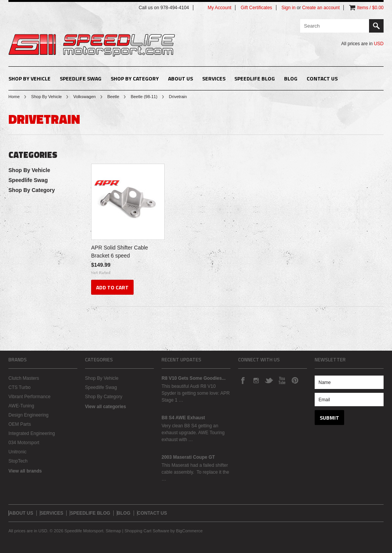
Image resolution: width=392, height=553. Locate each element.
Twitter (269, 380)
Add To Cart (112, 287)
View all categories (105, 407)
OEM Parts (20, 424)
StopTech (18, 461)
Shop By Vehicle (29, 78)
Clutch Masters (24, 378)
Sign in (288, 8)
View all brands (25, 471)
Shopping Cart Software (147, 531)
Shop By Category (135, 78)
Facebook (243, 380)
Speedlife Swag (81, 78)
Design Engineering (29, 415)
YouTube (282, 380)
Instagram (256, 380)
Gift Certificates (256, 8)
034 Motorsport (24, 443)
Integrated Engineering (32, 433)
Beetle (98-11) (144, 97)
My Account (219, 8)
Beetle (113, 97)
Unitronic (17, 452)
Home (14, 97)
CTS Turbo (20, 387)
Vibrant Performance (29, 397)
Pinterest (295, 380)
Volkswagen (84, 97)
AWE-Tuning (21, 406)
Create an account (321, 8)
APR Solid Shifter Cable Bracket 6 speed (120, 252)
